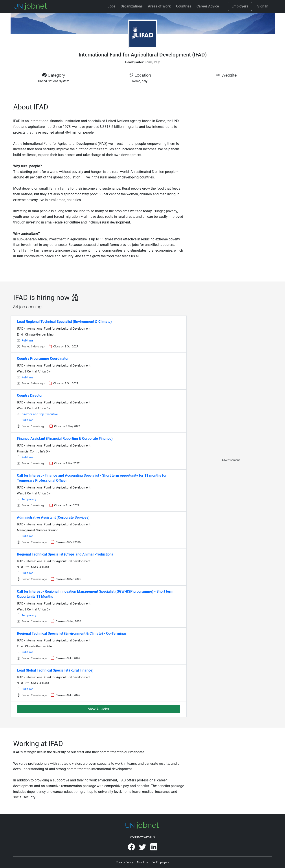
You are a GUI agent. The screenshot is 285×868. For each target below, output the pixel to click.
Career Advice (208, 6)
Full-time (27, 340)
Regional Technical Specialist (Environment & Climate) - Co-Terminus (72, 633)
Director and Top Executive (40, 414)
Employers (240, 6)
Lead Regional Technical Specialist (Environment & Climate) (64, 322)
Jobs (111, 6)
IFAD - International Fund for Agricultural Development (54, 329)
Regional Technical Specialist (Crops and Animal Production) (65, 554)
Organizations (132, 6)
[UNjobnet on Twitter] (143, 849)
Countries (184, 6)
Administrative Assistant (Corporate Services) (53, 517)
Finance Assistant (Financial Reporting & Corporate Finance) (65, 439)
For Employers (160, 862)
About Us (142, 862)
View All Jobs (98, 709)
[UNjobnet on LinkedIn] (154, 849)
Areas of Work (159, 6)
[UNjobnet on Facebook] (132, 849)
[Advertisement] (231, 134)
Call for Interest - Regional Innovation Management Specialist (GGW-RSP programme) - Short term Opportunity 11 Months (95, 594)
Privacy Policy (124, 862)
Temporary (29, 499)
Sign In (263, 6)
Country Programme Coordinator (43, 359)
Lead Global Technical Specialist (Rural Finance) (55, 670)
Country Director (30, 395)
